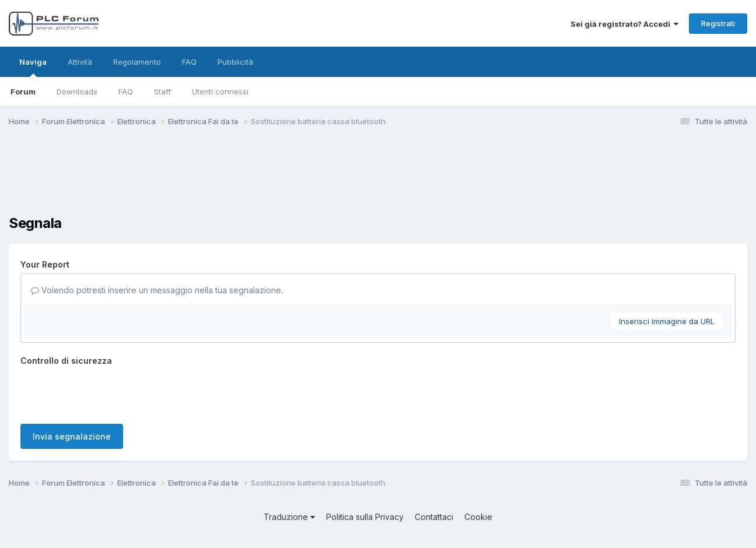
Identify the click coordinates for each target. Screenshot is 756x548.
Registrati (718, 23)
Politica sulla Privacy (365, 517)
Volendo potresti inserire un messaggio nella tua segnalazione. (157, 290)
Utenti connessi (220, 92)
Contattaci (434, 517)
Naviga (33, 67)
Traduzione (289, 517)
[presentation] (109, 392)
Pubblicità (235, 62)
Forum (23, 92)
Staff (162, 92)
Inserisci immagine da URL (667, 321)
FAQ (126, 92)
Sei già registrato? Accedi (624, 24)
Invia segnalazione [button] (72, 436)
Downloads (77, 92)
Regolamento (137, 62)
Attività (80, 62)
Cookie (478, 517)
